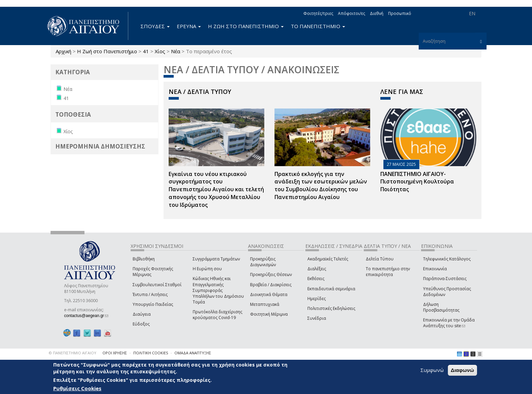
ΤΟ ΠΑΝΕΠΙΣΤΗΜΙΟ (318, 26)
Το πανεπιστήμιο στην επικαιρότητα (388, 272)
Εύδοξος (141, 324)
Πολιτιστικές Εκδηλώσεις (331, 308)
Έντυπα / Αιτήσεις (150, 294)
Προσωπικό (400, 13)
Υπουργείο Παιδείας (153, 304)
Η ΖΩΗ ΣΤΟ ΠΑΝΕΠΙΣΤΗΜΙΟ (246, 26)
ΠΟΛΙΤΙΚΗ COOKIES (151, 353)
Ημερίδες (317, 299)
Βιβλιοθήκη (144, 259)
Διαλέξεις (317, 269)
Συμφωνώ (432, 371)
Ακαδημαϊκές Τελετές (328, 259)
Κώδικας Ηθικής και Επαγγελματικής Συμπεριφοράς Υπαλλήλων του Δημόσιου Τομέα (218, 290)
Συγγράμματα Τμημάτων (216, 259)
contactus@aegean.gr (86, 316)
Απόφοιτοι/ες (351, 13)
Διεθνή (377, 13)
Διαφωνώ (463, 371)
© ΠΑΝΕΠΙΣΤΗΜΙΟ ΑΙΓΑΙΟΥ (73, 353)
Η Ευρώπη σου (207, 269)
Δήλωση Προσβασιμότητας (441, 307)
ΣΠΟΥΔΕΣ (155, 26)
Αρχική (63, 51)
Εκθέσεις (316, 279)
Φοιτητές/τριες (318, 13)
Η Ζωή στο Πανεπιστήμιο (107, 51)
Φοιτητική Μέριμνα (269, 314)
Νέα (176, 51)
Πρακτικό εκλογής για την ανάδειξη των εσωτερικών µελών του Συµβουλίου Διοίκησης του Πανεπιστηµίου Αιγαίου (321, 186)
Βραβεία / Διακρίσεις (271, 285)
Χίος (160, 51)
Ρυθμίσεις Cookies (77, 389)
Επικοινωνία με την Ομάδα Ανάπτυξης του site (449, 323)
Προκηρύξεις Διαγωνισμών (263, 262)
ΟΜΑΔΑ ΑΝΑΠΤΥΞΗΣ (193, 353)
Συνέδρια (317, 318)
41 (146, 51)
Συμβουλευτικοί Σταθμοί (157, 285)
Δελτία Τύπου (380, 259)
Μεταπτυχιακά (265, 304)
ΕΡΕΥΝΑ (189, 26)
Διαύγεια (142, 314)
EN (472, 13)
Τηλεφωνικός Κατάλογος (447, 259)
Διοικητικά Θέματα (269, 294)
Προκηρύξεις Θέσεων (271, 274)
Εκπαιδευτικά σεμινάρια (331, 289)
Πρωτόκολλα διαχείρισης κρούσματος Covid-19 (217, 315)
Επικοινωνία (435, 269)
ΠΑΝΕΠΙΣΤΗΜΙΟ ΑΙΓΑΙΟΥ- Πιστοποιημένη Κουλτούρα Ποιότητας (417, 182)
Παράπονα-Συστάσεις (445, 279)
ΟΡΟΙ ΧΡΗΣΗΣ (115, 353)
